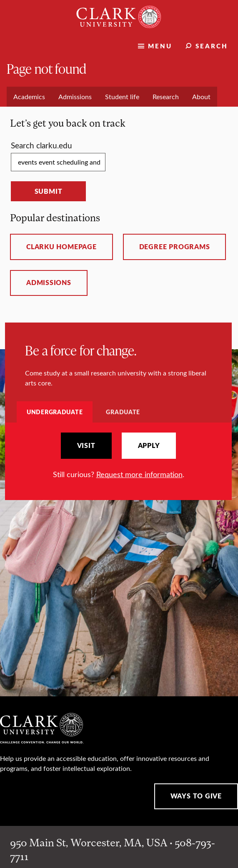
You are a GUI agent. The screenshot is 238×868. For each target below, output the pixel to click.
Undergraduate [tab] (55, 412)
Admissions (49, 283)
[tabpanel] (118, 456)
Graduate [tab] (123, 412)
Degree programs (175, 247)
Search (212, 46)
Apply (149, 445)
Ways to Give (196, 796)
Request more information (139, 474)
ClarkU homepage (61, 247)
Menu (160, 46)
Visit (86, 445)
